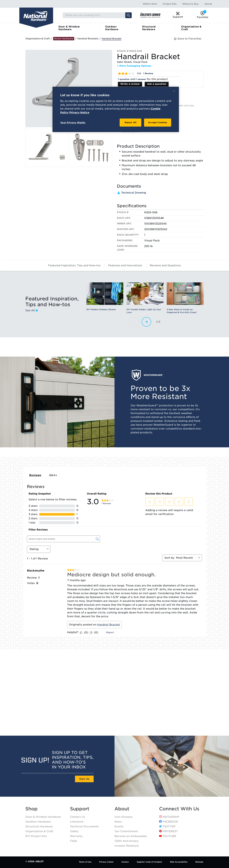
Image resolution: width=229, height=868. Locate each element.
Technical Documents (84, 826)
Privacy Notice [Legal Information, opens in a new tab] (79, 113)
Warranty (76, 836)
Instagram (169, 817)
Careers (125, 862)
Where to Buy (190, 4)
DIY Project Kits (36, 836)
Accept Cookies (158, 122)
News (118, 822)
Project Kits (170, 4)
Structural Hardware (149, 28)
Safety (74, 831)
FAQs (74, 841)
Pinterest (169, 831)
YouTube (168, 836)
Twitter (167, 826)
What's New (150, 4)
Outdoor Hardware (112, 28)
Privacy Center (106, 862)
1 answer (141, 79)
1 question (124, 79)
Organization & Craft (191, 28)
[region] (116, 109)
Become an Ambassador (131, 836)
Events (119, 826)
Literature (77, 822)
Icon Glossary (124, 817)
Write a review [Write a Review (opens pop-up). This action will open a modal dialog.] (130, 84)
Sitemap (199, 862)
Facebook (169, 822)
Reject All (131, 122)
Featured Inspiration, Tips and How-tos (74, 265)
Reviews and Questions (165, 265)
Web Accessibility (179, 862)
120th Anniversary (127, 841)
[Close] (174, 91)
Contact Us (77, 817)
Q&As (53, 475)
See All (32, 310)
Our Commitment (126, 831)
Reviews (35, 475)
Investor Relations (127, 846)
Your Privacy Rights (73, 123)
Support (80, 809)
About (208, 4)
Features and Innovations (125, 265)
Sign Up (84, 779)
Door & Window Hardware (69, 28)
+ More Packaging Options (134, 66)
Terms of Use (85, 862)
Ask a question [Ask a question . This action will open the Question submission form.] (157, 84)
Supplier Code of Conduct (149, 862)
